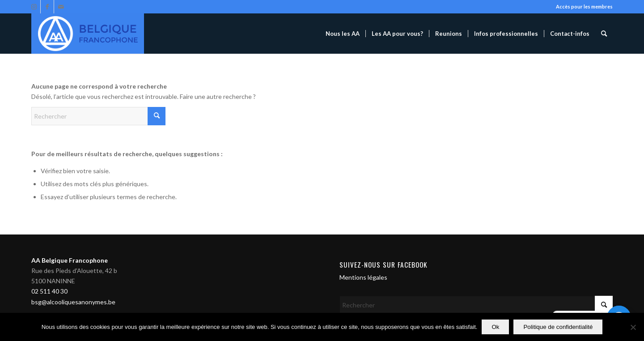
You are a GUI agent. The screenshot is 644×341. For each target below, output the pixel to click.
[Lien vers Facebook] (47, 7)
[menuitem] (343, 34)
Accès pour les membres (584, 6)
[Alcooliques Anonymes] (88, 34)
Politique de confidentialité (558, 327)
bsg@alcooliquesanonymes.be (73, 302)
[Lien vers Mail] (61, 7)
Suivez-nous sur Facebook (383, 264)
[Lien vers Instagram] (34, 7)
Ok (495, 327)
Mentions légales (363, 277)
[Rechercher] (604, 34)
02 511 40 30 (49, 291)
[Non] (633, 327)
